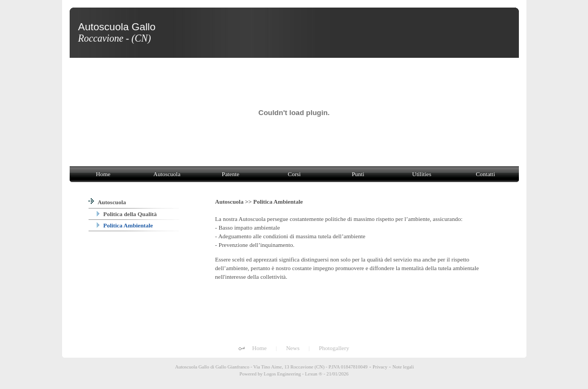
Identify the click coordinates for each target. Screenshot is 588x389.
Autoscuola (107, 202)
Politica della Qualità (127, 214)
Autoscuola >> (234, 202)
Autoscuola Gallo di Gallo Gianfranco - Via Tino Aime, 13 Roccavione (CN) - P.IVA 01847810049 (271, 367)
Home (259, 348)
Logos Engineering (283, 374)
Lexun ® (314, 374)
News (293, 348)
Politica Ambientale (125, 225)
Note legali (403, 367)
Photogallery (334, 348)
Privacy (380, 367)
